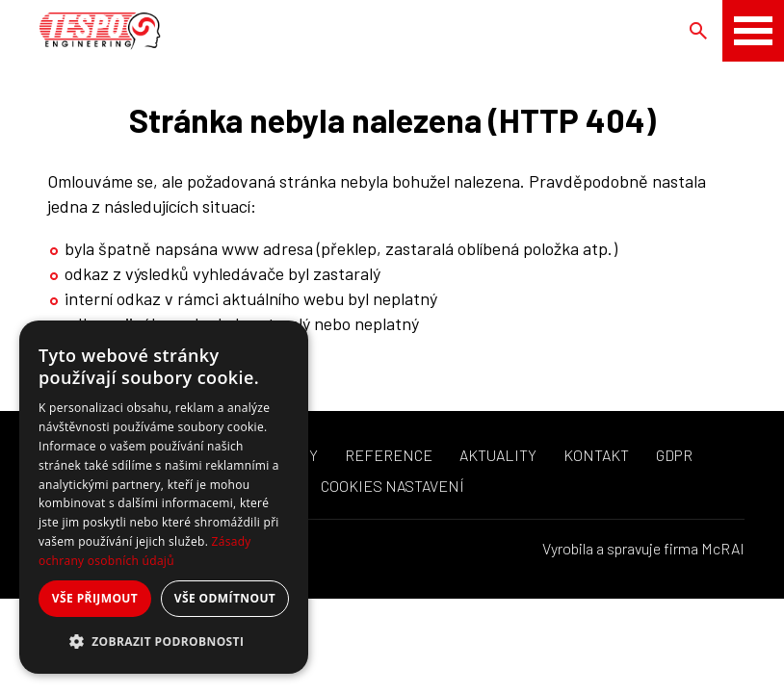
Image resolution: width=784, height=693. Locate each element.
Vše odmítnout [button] (225, 598)
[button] (164, 642)
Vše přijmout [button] (95, 598)
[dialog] (164, 497)
